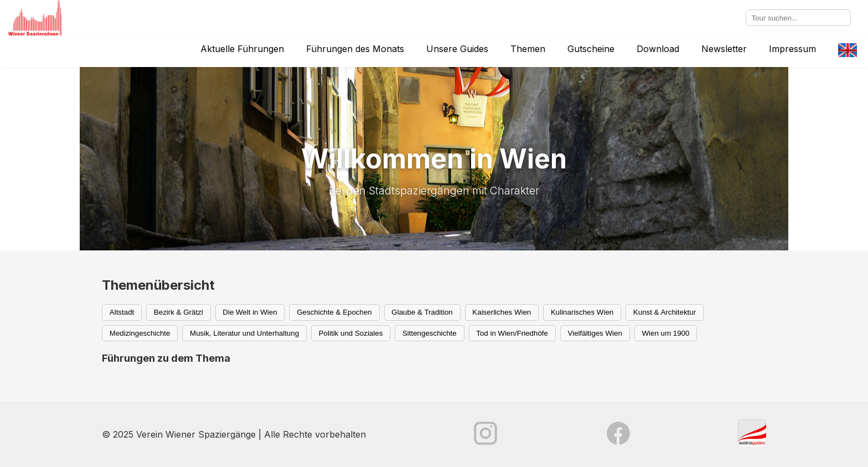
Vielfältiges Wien (595, 333)
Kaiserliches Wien (502, 312)
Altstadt (122, 312)
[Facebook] (618, 434)
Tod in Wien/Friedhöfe (512, 333)
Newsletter (724, 49)
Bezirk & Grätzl (179, 312)
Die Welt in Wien (250, 312)
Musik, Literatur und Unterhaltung (244, 333)
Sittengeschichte (430, 333)
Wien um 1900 (665, 333)
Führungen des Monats (355, 49)
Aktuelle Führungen (242, 49)
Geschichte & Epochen (334, 312)
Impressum (792, 49)
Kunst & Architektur (665, 312)
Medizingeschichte (140, 333)
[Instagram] (485, 434)
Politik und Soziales (351, 333)
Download (658, 49)
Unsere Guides (457, 49)
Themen (528, 49)
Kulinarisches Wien (582, 312)
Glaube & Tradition (422, 312)
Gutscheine (591, 49)
